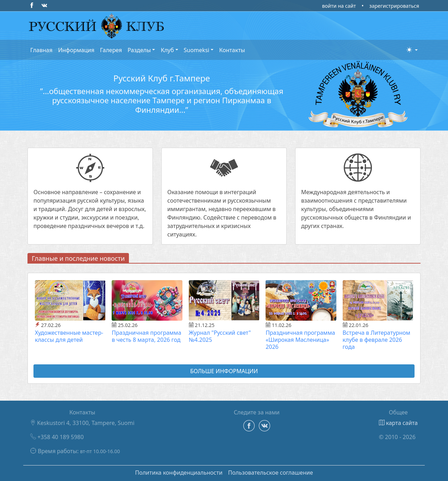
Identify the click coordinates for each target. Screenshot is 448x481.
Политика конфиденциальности (179, 473)
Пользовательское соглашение (271, 473)
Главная (41, 50)
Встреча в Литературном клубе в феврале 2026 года (377, 340)
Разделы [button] (139, 50)
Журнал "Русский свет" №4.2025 (220, 336)
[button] (412, 50)
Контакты (232, 50)
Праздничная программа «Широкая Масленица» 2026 (300, 340)
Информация (76, 50)
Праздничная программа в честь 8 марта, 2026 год (146, 336)
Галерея (111, 50)
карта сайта (398, 423)
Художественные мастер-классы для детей (69, 336)
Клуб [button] (167, 50)
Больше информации (224, 371)
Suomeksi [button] (197, 50)
